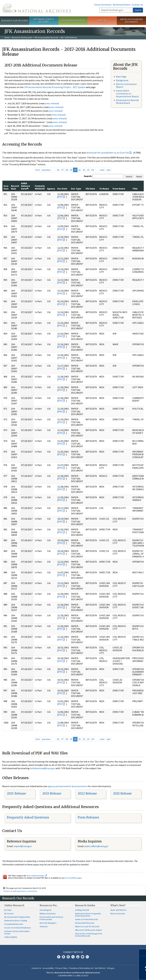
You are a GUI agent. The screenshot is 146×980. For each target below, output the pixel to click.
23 (88, 170)
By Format (9, 914)
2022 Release (87, 793)
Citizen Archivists (103, 5)
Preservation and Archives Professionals (51, 918)
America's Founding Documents (131, 21)
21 (80, 170)
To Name (104, 189)
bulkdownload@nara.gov (43, 768)
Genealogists (46, 910)
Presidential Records (14, 924)
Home (7, 37)
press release (51, 103)
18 (67, 170)
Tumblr (73, 957)
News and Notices (119, 910)
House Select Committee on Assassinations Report (128, 93)
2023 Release (52, 793)
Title (135, 189)
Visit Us (102, 21)
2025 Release (16, 793)
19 (71, 170)
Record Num (15, 187)
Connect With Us (73, 952)
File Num (90, 189)
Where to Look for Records (87, 926)
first (38, 170)
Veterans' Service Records (44, 21)
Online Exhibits (11, 937)
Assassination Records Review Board (127, 101)
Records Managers (48, 923)
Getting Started (82, 910)
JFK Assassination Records (46, 37)
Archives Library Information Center (17, 932)
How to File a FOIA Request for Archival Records (89, 935)
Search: (88, 176)
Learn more (119, 975)
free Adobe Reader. (37, 876)
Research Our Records (15, 21)
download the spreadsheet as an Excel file (108, 153)
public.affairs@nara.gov (96, 846)
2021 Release (122, 793)
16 (58, 170)
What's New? (118, 905)
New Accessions (118, 914)
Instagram (68, 957)
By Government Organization (17, 917)
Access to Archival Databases (18, 928)
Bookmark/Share (122, 5)
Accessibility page (73, 878)
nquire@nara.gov (23, 846)
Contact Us (137, 5)
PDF (60, 197)
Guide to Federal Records (87, 919)
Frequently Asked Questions (28, 817)
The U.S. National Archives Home (36, 8)
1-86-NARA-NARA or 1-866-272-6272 (73, 976)
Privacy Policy (61, 968)
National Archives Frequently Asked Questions (88, 915)
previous (46, 170)
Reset (139, 177)
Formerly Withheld (40, 187)
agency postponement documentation (68, 786)
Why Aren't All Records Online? (89, 930)
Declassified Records (85, 923)
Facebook (59, 957)
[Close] (142, 952)
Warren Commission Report (126, 85)
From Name (119, 189)
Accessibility (48, 968)
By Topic (8, 910)
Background (122, 80)
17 (62, 170)
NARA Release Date (26, 186)
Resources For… (49, 905)
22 (84, 170)
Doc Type (76, 189)
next (102, 170)
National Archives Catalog (16, 921)
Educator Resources (73, 21)
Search (138, 10)
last (109, 170)
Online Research (14, 905)
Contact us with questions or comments (20, 891)
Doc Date (62, 189)
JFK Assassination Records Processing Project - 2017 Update (55, 87)
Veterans (44, 926)
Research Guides (85, 905)
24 (93, 170)
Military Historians (48, 914)
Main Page (121, 77)
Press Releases (88, 817)
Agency (51, 189)
